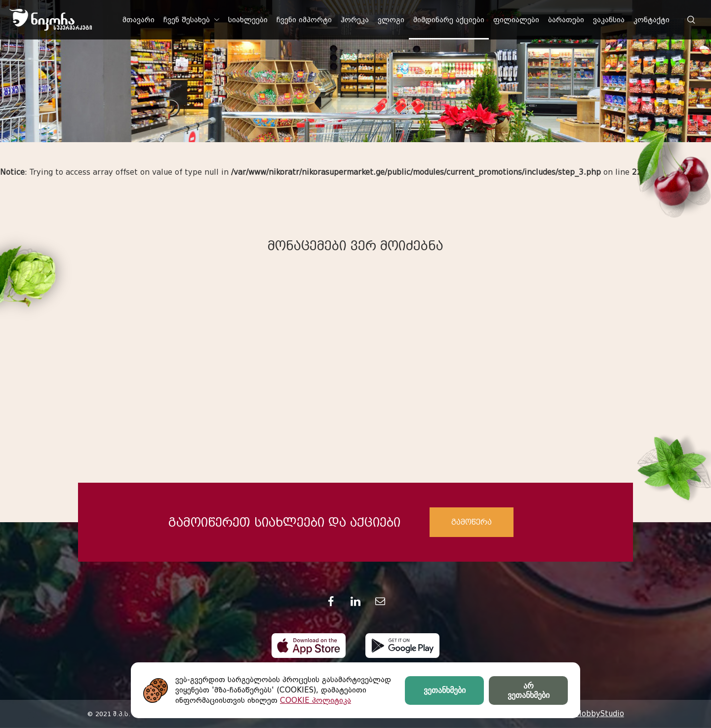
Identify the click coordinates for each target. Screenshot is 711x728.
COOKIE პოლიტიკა (316, 700)
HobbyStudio (600, 714)
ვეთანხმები (445, 690)
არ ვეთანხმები (529, 690)
